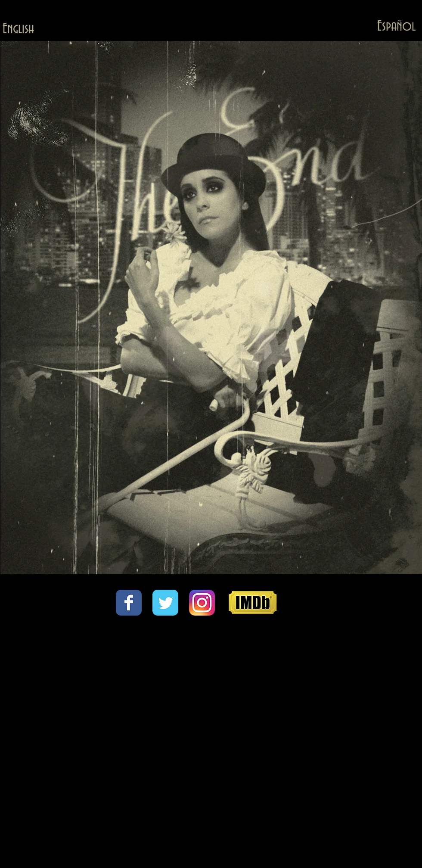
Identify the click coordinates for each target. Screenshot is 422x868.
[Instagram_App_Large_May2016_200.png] (202, 603)
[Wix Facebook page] (129, 603)
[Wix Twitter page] (165, 603)
